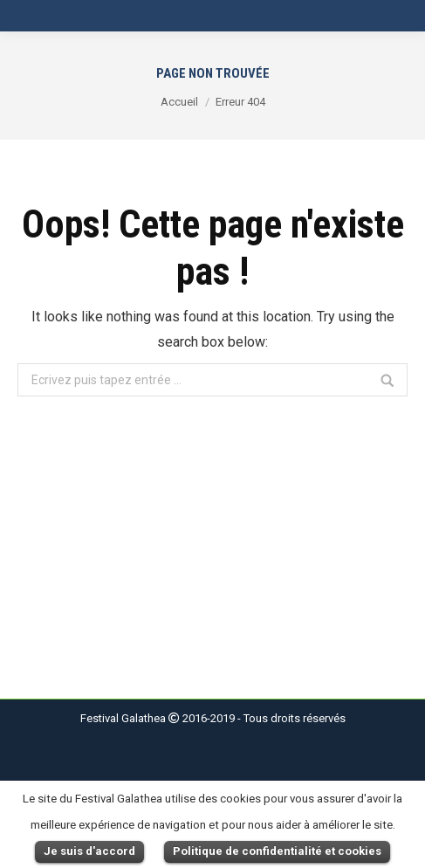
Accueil (179, 102)
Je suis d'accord (89, 851)
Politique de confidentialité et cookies (277, 851)
